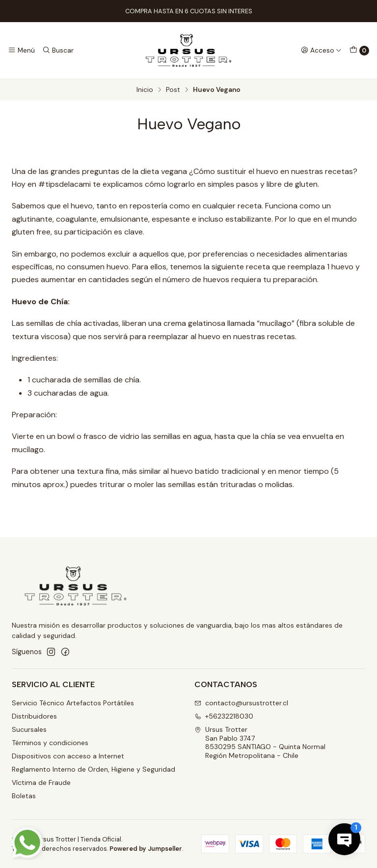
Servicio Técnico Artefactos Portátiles (73, 703)
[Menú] (21, 50)
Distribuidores (34, 716)
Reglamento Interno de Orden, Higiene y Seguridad (94, 769)
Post (173, 90)
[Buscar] (57, 50)
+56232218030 (224, 716)
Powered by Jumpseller (146, 849)
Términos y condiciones (50, 743)
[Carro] (359, 51)
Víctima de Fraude (41, 782)
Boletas (24, 796)
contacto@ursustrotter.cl (241, 703)
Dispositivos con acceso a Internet (68, 756)
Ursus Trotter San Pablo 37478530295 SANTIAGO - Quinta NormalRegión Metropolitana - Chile (260, 742)
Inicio (145, 90)
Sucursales (29, 729)
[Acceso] (321, 50)
